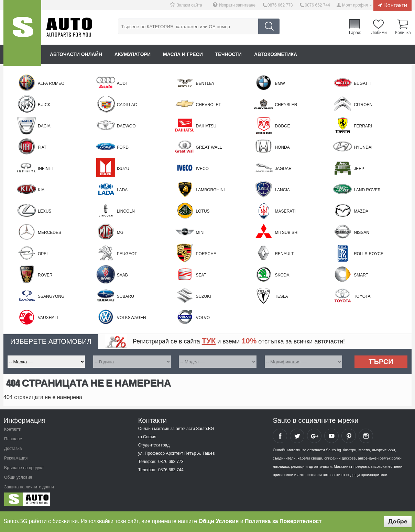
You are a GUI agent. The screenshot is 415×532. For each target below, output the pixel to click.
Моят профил (355, 5)
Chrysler (286, 105)
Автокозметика (276, 54)
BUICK (44, 105)
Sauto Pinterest (349, 436)
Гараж (355, 32)
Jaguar (283, 169)
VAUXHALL (48, 318)
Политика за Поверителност (283, 521)
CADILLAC (127, 105)
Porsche (206, 254)
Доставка (13, 449)
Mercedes (50, 233)
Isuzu (123, 169)
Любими (379, 32)
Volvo (203, 318)
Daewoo (126, 126)
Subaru (125, 296)
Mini (200, 233)
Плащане (13, 439)
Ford (123, 147)
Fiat (42, 147)
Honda (282, 147)
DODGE (282, 126)
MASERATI (285, 211)
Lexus (45, 211)
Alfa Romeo (51, 83)
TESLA (281, 296)
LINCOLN (126, 211)
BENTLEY (205, 83)
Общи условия (18, 477)
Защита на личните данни (29, 487)
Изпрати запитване (237, 5)
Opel (43, 254)
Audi (122, 83)
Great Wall (209, 147)
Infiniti (46, 169)
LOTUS (203, 211)
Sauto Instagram (366, 436)
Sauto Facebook (280, 436)
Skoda (282, 275)
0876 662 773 (280, 5)
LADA (122, 190)
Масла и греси (183, 54)
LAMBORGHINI (210, 190)
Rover (45, 275)
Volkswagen (132, 318)
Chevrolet (209, 105)
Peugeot (127, 254)
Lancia (282, 190)
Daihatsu (206, 126)
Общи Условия (219, 521)
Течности (228, 54)
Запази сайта (189, 5)
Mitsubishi (287, 233)
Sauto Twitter (297, 436)
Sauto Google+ (314, 436)
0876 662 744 (317, 5)
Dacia (44, 126)
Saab (122, 275)
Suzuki (204, 296)
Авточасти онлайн (76, 54)
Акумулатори (133, 54)
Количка (403, 32)
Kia (41, 190)
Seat (201, 275)
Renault (284, 254)
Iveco (202, 169)
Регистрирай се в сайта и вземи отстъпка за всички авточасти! (239, 341)
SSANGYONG (51, 296)
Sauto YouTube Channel (331, 436)
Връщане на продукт (24, 468)
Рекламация (16, 458)
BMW (280, 83)
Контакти (396, 5)
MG (120, 233)
